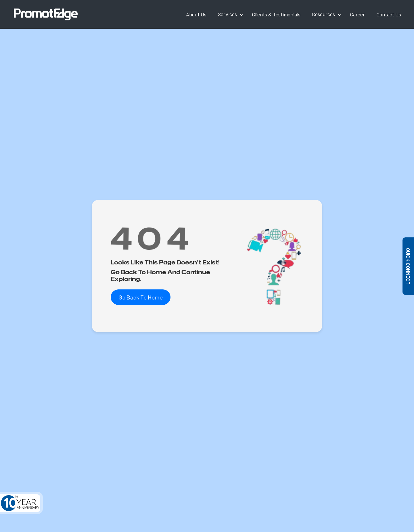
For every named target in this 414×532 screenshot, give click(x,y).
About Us (196, 14)
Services (227, 14)
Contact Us (389, 14)
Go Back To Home (141, 297)
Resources (323, 14)
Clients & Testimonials (276, 14)
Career (357, 14)
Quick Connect (409, 266)
